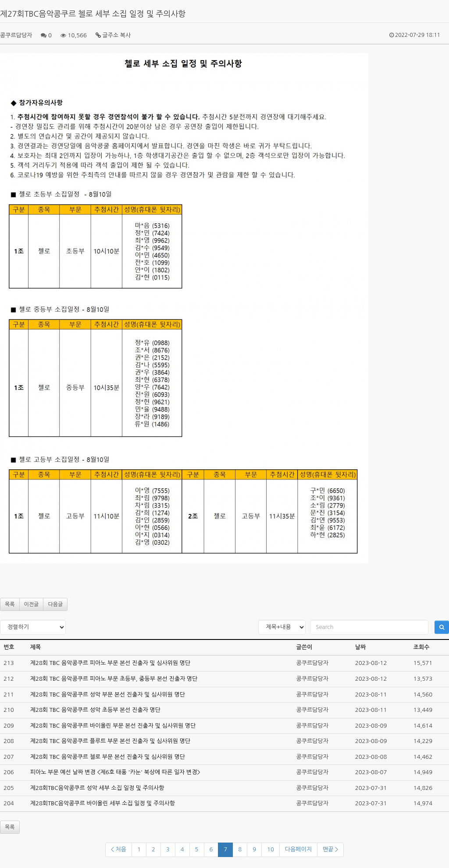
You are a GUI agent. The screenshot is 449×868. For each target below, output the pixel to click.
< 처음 (119, 849)
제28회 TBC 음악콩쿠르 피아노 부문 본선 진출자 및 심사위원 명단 (110, 663)
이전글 (32, 604)
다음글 (55, 604)
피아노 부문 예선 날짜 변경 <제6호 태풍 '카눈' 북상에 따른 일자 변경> (115, 772)
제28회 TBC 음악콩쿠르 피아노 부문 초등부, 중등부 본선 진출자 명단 (114, 679)
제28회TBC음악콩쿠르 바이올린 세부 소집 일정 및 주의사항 (103, 803)
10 (271, 849)
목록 (10, 604)
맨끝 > (330, 849)
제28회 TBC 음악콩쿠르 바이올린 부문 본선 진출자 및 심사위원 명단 (113, 726)
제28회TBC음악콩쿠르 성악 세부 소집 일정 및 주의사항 (97, 788)
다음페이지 (298, 849)
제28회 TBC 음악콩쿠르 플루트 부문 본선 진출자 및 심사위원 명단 (110, 741)
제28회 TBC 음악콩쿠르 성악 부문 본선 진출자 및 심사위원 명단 (108, 695)
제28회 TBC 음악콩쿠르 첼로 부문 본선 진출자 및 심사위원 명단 (108, 757)
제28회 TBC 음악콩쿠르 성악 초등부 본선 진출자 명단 (95, 710)
